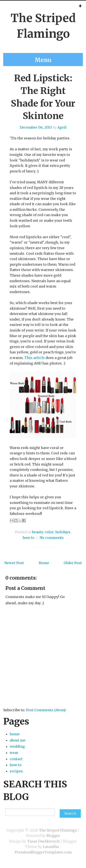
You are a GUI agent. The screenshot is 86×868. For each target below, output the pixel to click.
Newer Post (14, 563)
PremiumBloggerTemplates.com (43, 852)
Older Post (73, 563)
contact (16, 759)
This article (35, 358)
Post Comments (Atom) (46, 710)
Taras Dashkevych (43, 841)
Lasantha (51, 847)
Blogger (53, 836)
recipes (16, 771)
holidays (63, 532)
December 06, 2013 (36, 127)
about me (18, 740)
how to (28, 538)
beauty (37, 532)
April (62, 127)
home (15, 734)
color (49, 532)
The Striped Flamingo (58, 830)
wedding (17, 746)
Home (44, 563)
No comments (52, 538)
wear (14, 753)
